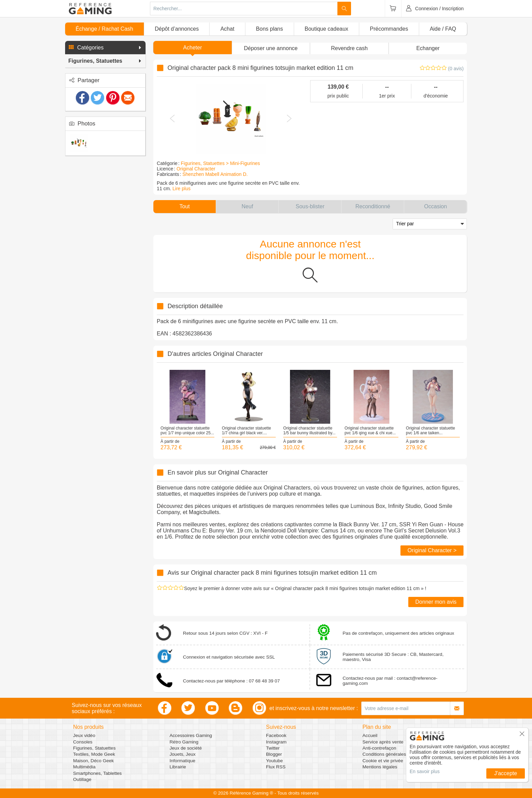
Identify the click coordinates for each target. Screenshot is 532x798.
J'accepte (506, 773)
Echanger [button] (428, 48)
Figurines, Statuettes (95, 748)
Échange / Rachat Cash (104, 29)
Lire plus (181, 189)
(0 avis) (456, 69)
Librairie (178, 767)
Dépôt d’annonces (177, 29)
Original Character (196, 169)
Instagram (276, 742)
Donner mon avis (436, 602)
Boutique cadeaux (326, 29)
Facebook (276, 735)
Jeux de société (186, 748)
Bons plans (269, 29)
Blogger (274, 754)
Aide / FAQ (443, 29)
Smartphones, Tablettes (98, 773)
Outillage (82, 779)
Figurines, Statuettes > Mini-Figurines (221, 163)
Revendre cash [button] (349, 48)
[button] (105, 48)
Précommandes (389, 29)
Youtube (275, 761)
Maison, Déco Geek (94, 761)
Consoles (83, 742)
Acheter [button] (192, 48)
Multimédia (85, 767)
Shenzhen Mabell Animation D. (215, 174)
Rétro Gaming (184, 742)
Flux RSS (276, 767)
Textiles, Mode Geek (94, 754)
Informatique (183, 761)
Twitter (273, 748)
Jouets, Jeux (183, 754)
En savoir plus (425, 771)
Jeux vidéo (84, 735)
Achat (227, 29)
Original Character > (432, 550)
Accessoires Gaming (191, 735)
